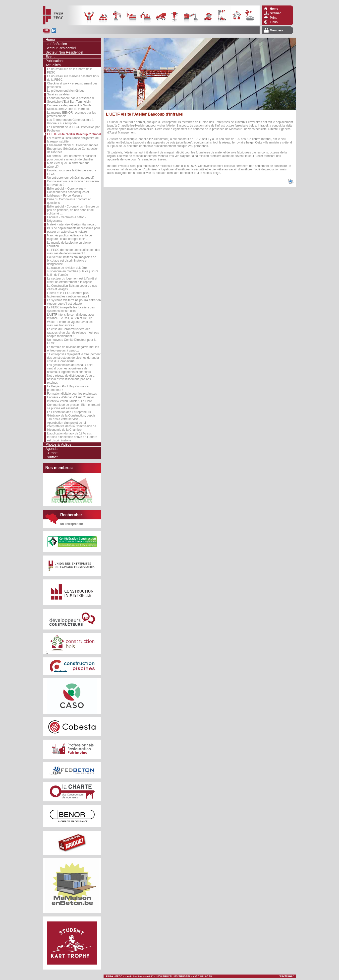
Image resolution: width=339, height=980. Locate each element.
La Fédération (56, 44)
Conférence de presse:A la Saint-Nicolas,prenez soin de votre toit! (69, 107)
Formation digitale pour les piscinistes (72, 394)
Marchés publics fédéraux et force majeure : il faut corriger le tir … (69, 237)
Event (50, 57)
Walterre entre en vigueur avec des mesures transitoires (70, 324)
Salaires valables (58, 94)
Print (273, 18)
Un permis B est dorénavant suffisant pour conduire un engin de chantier (72, 158)
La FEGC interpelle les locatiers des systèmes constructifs (71, 309)
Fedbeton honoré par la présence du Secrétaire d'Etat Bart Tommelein (71, 100)
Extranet (52, 453)
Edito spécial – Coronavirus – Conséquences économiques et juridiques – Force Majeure (68, 192)
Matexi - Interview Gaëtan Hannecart (71, 224)
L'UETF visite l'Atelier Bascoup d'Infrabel (74, 134)
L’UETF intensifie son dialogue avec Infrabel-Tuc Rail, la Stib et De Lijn (71, 316)
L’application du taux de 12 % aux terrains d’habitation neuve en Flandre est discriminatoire (72, 437)
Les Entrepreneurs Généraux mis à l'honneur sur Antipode (70, 122)
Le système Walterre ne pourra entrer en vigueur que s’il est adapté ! (74, 302)
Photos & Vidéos (58, 444)
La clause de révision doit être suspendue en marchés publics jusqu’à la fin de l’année (73, 271)
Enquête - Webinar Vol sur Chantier (71, 397)
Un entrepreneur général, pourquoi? (71, 178)
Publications (55, 61)
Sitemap (276, 13)
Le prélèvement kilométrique (66, 91)
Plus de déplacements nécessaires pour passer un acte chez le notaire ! (74, 230)
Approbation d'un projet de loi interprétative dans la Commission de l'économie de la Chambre (72, 426)
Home (274, 9)
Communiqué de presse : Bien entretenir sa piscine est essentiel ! (74, 407)
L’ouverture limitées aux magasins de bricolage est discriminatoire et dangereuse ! (72, 261)
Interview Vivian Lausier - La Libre (70, 401)
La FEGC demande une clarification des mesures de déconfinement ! (74, 252)
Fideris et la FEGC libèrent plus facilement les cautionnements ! (68, 295)
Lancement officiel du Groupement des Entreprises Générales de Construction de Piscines (73, 149)
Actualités (53, 65)
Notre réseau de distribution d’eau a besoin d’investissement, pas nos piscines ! (71, 379)
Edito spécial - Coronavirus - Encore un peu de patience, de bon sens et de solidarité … (73, 210)
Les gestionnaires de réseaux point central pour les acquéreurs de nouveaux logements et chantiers (70, 368)
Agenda (52, 449)
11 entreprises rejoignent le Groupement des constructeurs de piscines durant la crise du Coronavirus (74, 358)
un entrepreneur (72, 524)
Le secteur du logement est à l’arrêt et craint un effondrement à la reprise (72, 280)
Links (274, 22)
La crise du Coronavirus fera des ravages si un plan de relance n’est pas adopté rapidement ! (73, 333)
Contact (52, 457)
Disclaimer (286, 976)
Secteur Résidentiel (61, 48)
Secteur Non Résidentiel (64, 52)
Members (276, 30)
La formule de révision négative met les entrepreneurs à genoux (73, 349)
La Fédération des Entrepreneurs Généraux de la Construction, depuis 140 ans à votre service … (71, 416)
